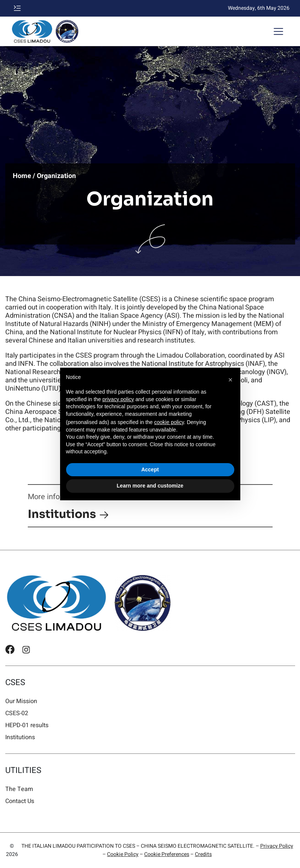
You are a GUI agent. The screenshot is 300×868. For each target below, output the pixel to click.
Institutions (69, 514)
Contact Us (20, 801)
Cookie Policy (123, 854)
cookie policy (169, 422)
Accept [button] (150, 469)
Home (22, 176)
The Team (19, 789)
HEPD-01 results (27, 725)
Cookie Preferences (167, 854)
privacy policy (118, 399)
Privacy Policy (277, 846)
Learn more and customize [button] (150, 486)
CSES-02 (17, 713)
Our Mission (21, 701)
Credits (203, 854)
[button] (17, 8)
